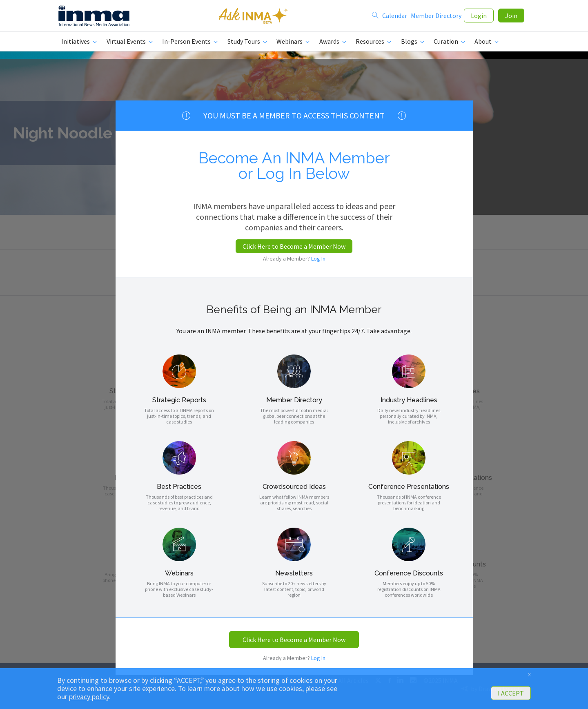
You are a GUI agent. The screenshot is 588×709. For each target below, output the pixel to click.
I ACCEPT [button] (511, 693)
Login (479, 17)
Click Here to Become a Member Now (294, 246)
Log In (318, 259)
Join (511, 17)
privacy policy (89, 697)
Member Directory (436, 17)
